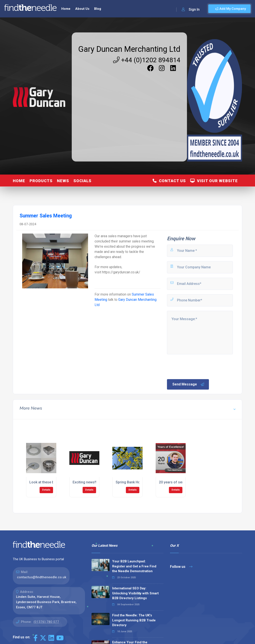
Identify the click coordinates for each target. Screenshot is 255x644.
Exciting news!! (84, 482)
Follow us (181, 567)
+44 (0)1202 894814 (147, 60)
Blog (98, 9)
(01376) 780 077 (46, 622)
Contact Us (169, 181)
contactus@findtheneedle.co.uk (42, 577)
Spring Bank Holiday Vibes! (137, 482)
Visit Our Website (214, 181)
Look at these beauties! (48, 482)
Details (46, 490)
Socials (82, 181)
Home (66, 9)
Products (41, 181)
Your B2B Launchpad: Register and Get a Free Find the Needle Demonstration (134, 566)
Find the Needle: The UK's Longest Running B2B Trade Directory (134, 620)
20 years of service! (175, 482)
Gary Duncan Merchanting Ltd (129, 49)
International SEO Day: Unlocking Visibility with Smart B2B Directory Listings (135, 593)
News (63, 181)
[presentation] (199, 366)
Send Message (188, 384)
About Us (82, 9)
